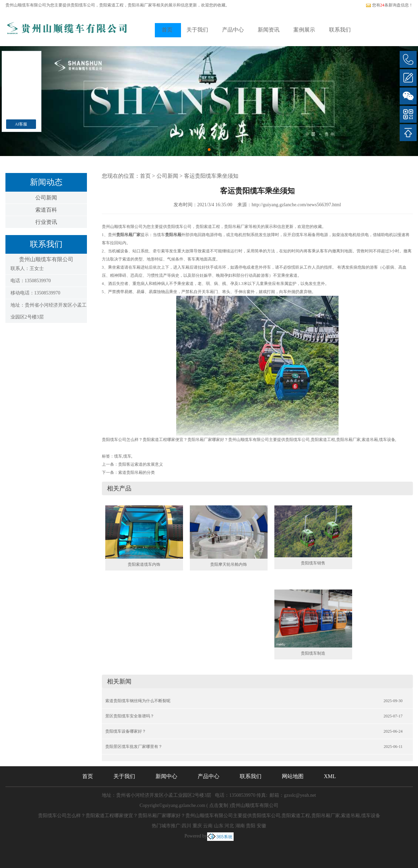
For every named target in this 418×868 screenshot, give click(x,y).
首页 (167, 30)
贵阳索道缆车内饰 (144, 564)
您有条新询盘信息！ (389, 5)
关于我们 (197, 30)
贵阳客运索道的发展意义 (141, 464)
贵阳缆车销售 (313, 563)
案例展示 (304, 30)
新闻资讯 (269, 30)
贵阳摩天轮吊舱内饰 (229, 564)
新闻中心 (166, 776)
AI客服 (21, 124)
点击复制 (219, 805)
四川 (186, 826)
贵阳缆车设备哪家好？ (126, 731)
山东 (219, 826)
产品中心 (233, 30)
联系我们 (340, 30)
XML (330, 776)
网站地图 (293, 776)
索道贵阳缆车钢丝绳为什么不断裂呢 (138, 701)
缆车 (118, 456)
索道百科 (46, 210)
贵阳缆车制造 (313, 653)
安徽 (261, 826)
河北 (229, 826)
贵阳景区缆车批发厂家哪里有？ (134, 747)
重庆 (197, 826)
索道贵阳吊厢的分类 (137, 472)
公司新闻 (46, 198)
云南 (208, 826)
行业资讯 (46, 222)
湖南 (240, 826)
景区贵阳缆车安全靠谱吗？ (130, 716)
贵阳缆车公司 (83, 5)
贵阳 (251, 826)
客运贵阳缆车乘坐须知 (211, 176)
